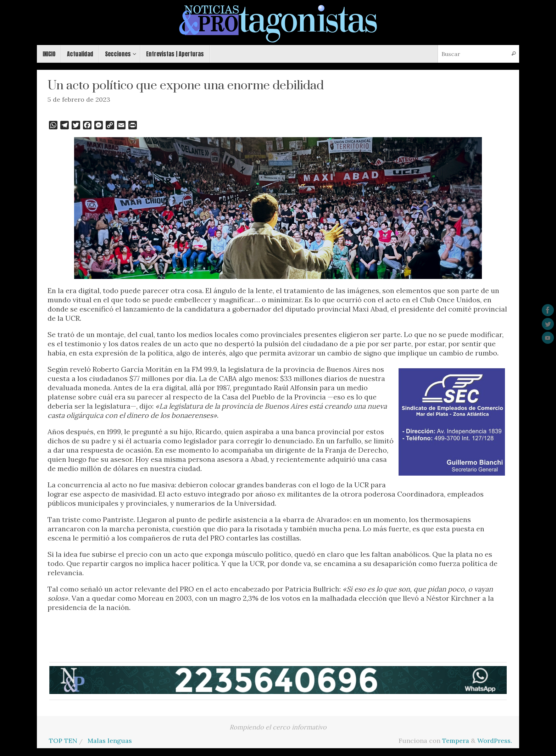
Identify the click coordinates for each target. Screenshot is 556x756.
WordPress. (495, 741)
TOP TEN (63, 741)
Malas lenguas (110, 741)
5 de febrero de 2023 (79, 99)
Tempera (456, 741)
